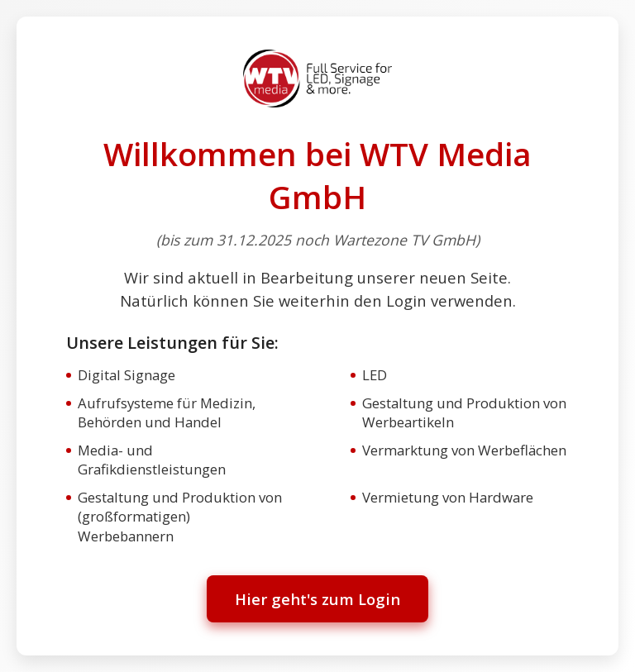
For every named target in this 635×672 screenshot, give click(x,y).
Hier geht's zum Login (317, 599)
